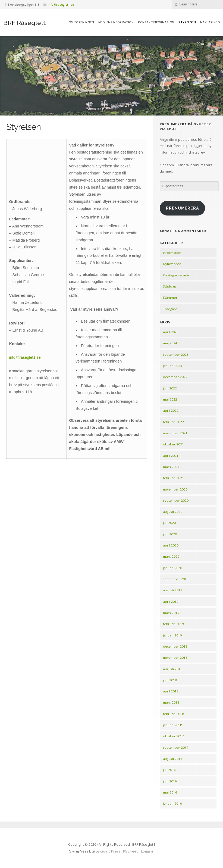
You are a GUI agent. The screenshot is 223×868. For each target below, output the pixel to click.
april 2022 (171, 410)
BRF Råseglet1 (25, 23)
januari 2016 (172, 803)
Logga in (148, 851)
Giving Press (110, 851)
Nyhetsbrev (172, 264)
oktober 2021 (173, 444)
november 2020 (175, 489)
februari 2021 (173, 478)
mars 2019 (171, 613)
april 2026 (171, 332)
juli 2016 (169, 770)
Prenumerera (183, 208)
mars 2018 (171, 702)
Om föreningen (81, 22)
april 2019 (171, 602)
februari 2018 (173, 714)
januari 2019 (172, 635)
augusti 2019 (173, 590)
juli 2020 (169, 523)
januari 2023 (172, 366)
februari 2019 (173, 624)
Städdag (169, 286)
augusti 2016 (173, 759)
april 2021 (171, 456)
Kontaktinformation (156, 22)
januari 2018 (172, 725)
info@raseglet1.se (61, 4)
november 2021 (175, 433)
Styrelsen (187, 22)
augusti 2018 (173, 669)
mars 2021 (171, 467)
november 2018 (175, 658)
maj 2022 (170, 399)
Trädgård (170, 309)
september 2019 (176, 579)
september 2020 (176, 500)
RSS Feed (131, 851)
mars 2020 (171, 556)
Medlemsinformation (116, 22)
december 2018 (175, 646)
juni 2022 (170, 388)
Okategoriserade (176, 275)
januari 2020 (172, 568)
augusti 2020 (173, 512)
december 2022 (175, 377)
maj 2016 (170, 792)
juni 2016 (170, 781)
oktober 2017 (173, 736)
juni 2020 (170, 534)
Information (172, 253)
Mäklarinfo (210, 22)
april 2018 (171, 691)
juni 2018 (170, 680)
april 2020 (171, 545)
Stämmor (170, 297)
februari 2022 (173, 422)
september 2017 (176, 747)
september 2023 (176, 355)
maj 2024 (170, 343)
